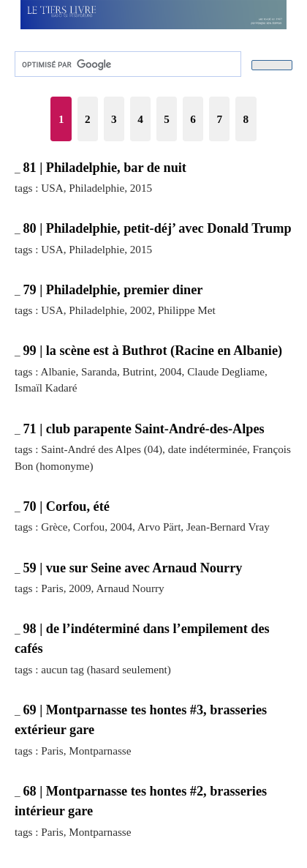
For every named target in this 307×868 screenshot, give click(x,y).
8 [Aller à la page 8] (246, 119)
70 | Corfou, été (66, 506)
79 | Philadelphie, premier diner (113, 290)
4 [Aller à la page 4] (140, 119)
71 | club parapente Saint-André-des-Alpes (143, 429)
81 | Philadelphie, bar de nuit (105, 168)
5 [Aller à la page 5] (167, 119)
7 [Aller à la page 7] (219, 119)
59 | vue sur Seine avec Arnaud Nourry (132, 568)
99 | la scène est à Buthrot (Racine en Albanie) (152, 351)
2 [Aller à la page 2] (88, 119)
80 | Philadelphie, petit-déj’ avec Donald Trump (157, 228)
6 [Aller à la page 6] (193, 119)
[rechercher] (126, 64)
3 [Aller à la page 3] (114, 119)
